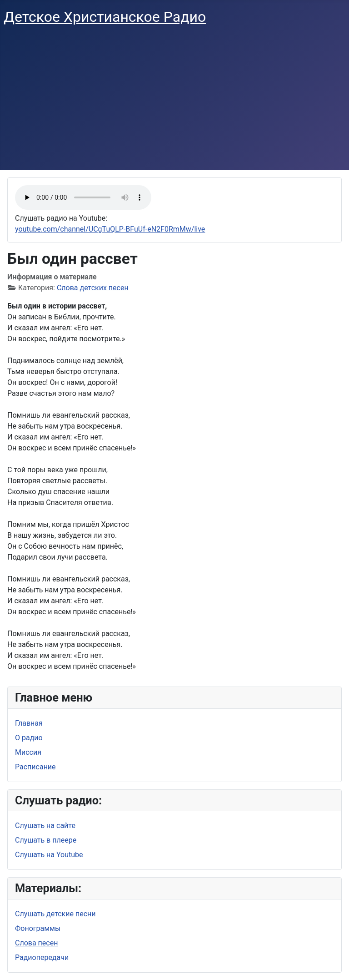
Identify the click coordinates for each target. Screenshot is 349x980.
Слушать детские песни (55, 914)
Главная (29, 723)
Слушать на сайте (45, 826)
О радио (29, 738)
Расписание (35, 767)
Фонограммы (38, 928)
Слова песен (36, 943)
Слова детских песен (93, 288)
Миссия (28, 752)
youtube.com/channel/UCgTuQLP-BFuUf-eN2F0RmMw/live (110, 229)
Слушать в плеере (46, 840)
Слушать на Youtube (49, 855)
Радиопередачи (42, 957)
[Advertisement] (174, 102)
